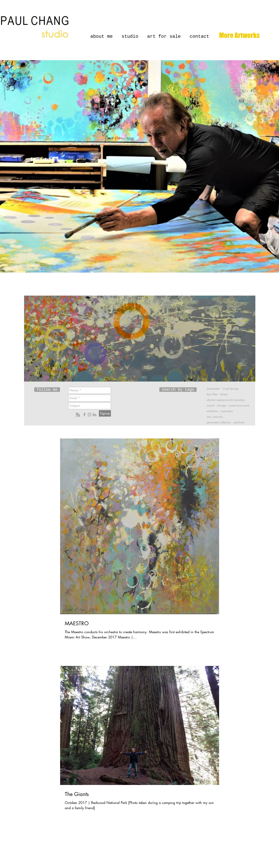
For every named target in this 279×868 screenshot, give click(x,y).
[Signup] (105, 413)
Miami (224, 394)
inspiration (227, 411)
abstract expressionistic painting (225, 400)
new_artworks (215, 417)
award (211, 405)
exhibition (212, 411)
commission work (239, 405)
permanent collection (219, 422)
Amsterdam (213, 389)
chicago (222, 405)
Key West (212, 394)
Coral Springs (231, 389)
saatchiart (239, 422)
